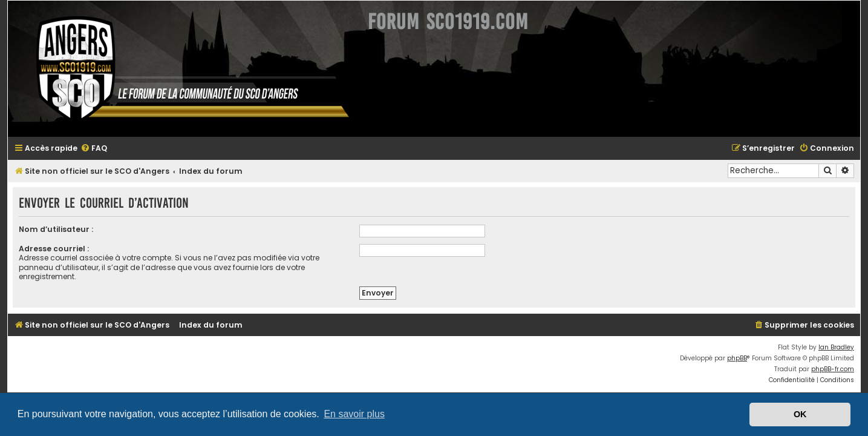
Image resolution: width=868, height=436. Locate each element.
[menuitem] (86, 149)
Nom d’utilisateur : (49, 229)
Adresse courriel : (47, 249)
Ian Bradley (844, 338)
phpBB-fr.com (840, 360)
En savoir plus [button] (354, 414)
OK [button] (800, 414)
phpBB (744, 349)
